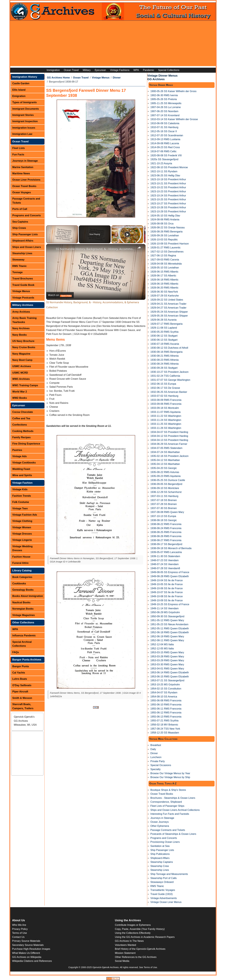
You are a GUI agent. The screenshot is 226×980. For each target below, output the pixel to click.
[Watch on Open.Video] (60, 295)
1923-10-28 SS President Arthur (168, 207)
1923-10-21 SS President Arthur (168, 183)
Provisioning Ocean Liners (165, 842)
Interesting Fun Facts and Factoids (170, 814)
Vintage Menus (21, 291)
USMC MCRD (20, 373)
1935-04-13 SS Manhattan (165, 464)
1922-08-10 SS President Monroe (169, 167)
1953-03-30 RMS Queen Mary (167, 664)
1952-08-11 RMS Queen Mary (167, 640)
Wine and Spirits (22, 475)
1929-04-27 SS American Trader (168, 308)
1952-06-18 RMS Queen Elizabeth (170, 632)
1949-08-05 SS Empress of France (170, 572)
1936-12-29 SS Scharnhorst (166, 492)
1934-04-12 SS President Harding (169, 436)
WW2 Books (20, 398)
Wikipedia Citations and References (32, 961)
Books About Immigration (28, 596)
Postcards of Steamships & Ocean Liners (173, 834)
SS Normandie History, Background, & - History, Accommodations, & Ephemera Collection (95, 249)
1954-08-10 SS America (164, 697)
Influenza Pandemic (24, 636)
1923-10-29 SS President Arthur (168, 212)
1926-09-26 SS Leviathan (165, 235)
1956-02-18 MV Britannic (164, 725)
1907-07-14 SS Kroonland (165, 115)
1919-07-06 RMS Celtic (163, 151)
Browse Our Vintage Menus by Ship (170, 777)
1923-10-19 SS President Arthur (168, 179)
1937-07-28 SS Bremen (164, 504)
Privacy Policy (20, 929)
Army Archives (21, 312)
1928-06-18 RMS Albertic (164, 280)
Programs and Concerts (27, 215)
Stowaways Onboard (162, 882)
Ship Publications (160, 854)
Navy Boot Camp (22, 360)
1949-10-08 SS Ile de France (166, 596)
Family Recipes (22, 437)
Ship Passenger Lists (25, 234)
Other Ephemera (160, 826)
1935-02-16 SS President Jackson (169, 456)
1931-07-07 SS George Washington (170, 380)
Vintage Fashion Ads (25, 515)
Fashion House (21, 557)
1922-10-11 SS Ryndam (164, 171)
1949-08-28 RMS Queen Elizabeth (170, 576)
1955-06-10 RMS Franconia (166, 705)
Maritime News (21, 173)
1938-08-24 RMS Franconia (166, 528)
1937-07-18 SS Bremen (164, 500)
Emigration (19, 96)
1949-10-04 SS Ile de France (166, 580)
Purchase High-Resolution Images (31, 949)
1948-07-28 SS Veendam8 (165, 568)
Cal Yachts (19, 673)
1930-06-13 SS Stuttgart (164, 340)
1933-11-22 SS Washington (166, 416)
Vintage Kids (20, 489)
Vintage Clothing (22, 521)
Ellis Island (19, 90)
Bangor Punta (21, 666)
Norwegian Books (23, 609)
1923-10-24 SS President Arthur (168, 196)
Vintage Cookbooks (24, 463)
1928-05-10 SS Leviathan (165, 268)
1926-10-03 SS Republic (164, 240)
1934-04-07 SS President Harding (169, 432)
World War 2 (20, 392)
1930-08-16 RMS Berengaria (166, 352)
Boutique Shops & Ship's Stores (168, 790)
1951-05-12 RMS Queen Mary (167, 620)
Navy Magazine (21, 354)
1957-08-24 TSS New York (165, 729)
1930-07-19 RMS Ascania (165, 344)
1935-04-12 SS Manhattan (165, 460)
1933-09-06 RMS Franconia (166, 404)
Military (87, 70)
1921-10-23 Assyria (161, 163)
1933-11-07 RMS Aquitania (165, 412)
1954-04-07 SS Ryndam (164, 693)
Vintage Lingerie (22, 540)
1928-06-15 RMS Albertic (164, 272)
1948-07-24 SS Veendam (164, 564)
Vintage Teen (20, 508)
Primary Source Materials (26, 941)
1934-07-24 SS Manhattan (165, 452)
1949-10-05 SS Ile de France (166, 584)
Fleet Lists (19, 148)
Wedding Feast (21, 469)
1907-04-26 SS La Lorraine (165, 107)
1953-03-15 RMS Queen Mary (167, 652)
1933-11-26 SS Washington (166, 428)
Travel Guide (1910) (161, 894)
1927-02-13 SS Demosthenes (167, 252)
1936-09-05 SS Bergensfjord (166, 484)
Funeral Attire (20, 563)
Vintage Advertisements (164, 898)
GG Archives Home (58, 78)
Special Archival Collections (22, 644)
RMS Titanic (20, 266)
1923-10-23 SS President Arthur (168, 191)
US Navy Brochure (23, 341)
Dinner (117, 78)
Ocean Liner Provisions (26, 180)
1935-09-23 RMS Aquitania (165, 476)
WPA (136, 70)
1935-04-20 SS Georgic (164, 468)
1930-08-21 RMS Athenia (164, 356)
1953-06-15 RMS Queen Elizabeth (170, 677)
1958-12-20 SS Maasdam (165, 733)
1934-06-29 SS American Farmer (169, 444)
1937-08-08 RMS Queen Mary (167, 512)
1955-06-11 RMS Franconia (166, 709)
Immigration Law (22, 134)
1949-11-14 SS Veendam (164, 608)
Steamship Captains (162, 862)
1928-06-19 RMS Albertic (164, 284)
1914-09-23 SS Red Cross (165, 147)
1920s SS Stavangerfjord (164, 159)
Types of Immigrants (25, 102)
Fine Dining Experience (26, 444)
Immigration (53, 70)
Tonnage (17, 272)
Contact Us (18, 937)
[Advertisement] (113, 44)
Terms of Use (19, 933)
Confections (20, 425)
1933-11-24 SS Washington (166, 420)
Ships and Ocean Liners (27, 247)
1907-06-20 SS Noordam (164, 111)
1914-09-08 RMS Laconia (165, 143)
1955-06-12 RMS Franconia (166, 713)
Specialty (155, 769)
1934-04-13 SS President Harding (169, 440)
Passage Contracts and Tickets (26, 201)
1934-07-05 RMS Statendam (166, 448)
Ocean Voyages (22, 192)
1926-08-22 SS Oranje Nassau (168, 227)
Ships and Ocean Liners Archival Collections (175, 810)
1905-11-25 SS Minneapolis (166, 103)
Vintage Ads (20, 456)
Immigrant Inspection (25, 121)
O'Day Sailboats (22, 685)
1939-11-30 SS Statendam (165, 556)
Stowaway (18, 260)
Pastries (17, 450)
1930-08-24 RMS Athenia (164, 364)
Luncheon (156, 757)
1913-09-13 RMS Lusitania (165, 139)
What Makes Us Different (26, 953)
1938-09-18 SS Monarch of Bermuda (171, 548)
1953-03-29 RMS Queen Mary (167, 660)
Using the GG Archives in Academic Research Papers (145, 937)
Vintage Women (22, 527)
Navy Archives (21, 328)
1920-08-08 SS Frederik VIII (166, 155)
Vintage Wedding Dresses (23, 548)
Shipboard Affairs (23, 241)
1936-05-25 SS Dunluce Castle (168, 480)
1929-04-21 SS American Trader (168, 304)
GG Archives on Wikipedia (27, 957)
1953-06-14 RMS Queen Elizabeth (170, 672)
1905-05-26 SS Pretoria (164, 99)
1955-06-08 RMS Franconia (166, 701)
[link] (51, 249)
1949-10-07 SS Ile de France (166, 592)
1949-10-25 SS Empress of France (170, 604)
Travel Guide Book (23, 285)
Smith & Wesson (22, 698)
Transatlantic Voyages (163, 890)
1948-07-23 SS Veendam (164, 560)
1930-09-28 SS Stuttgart (164, 368)
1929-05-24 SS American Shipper (169, 312)
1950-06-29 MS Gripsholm (165, 612)
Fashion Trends (22, 496)
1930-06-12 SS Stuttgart (164, 336)
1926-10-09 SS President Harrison (170, 244)
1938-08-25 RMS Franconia (166, 532)
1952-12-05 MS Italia (162, 649)
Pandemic (149, 70)
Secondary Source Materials (28, 945)
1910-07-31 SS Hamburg (164, 127)
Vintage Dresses (22, 534)
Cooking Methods (23, 431)
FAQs (16, 652)
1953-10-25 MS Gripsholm (165, 685)
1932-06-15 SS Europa (163, 384)
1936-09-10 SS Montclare (165, 488)
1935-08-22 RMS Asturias (165, 472)
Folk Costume (21, 502)
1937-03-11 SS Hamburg (164, 496)
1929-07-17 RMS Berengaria (166, 324)
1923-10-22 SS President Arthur (168, 187)
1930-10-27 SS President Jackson (169, 372)
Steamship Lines (22, 253)
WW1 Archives (21, 379)
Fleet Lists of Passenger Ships (167, 806)
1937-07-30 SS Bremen (164, 508)
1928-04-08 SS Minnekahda (166, 264)
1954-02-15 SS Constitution (166, 689)
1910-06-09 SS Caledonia (165, 123)
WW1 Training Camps (25, 385)
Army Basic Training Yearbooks (25, 320)
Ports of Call (20, 209)
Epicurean (100, 70)
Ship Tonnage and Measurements (169, 874)
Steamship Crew (160, 866)
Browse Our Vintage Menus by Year (170, 773)
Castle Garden (21, 83)
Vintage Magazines (24, 615)
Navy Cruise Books (24, 347)
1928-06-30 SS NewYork (164, 292)
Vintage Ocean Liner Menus (166, 902)
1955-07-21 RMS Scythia (164, 721)
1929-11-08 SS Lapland (164, 328)
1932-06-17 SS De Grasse (165, 388)
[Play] (127, 234)
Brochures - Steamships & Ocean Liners (173, 798)
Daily (153, 749)
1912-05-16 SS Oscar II (164, 131)
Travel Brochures (23, 279)
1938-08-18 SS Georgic (164, 520)
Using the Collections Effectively (133, 933)
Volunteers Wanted (125, 945)
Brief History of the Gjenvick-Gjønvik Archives (140, 949)
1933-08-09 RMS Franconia (166, 400)
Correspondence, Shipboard (166, 802)
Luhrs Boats (20, 679)
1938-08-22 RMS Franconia (166, 524)
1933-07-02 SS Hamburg (164, 396)
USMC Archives (22, 366)
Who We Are (19, 925)
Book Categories (22, 577)
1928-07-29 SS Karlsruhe (165, 296)
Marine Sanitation (23, 167)
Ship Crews (19, 228)
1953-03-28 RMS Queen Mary (167, 656)
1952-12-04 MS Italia (162, 644)
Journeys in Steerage (25, 161)
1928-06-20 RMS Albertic (164, 288)
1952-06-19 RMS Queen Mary (167, 636)
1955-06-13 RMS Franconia (166, 717)
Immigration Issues (24, 128)
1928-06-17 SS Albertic (163, 276)
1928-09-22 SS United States (167, 300)
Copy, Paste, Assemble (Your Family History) (140, 929)
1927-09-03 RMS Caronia (165, 260)
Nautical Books (22, 602)
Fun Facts (18, 155)
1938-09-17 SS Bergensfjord (166, 544)
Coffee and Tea (21, 418)
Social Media (122, 961)
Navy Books (20, 335)
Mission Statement (125, 953)
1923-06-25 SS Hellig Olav (165, 175)
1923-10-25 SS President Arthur (168, 199)
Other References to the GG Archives (136, 957)
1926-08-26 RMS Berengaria (166, 232)
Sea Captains (20, 222)
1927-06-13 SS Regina (163, 256)
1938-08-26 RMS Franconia (166, 536)
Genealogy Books (23, 590)
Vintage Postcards (23, 298)
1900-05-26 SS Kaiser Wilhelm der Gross (173, 91)
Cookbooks (19, 584)
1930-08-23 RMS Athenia (164, 360)
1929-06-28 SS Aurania (163, 320)
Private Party (158, 761)
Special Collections (169, 70)
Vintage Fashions (120, 70)
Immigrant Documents (26, 109)
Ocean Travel (71, 70)
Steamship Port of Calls (163, 878)
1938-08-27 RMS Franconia (166, 540)
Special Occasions (161, 765)
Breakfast (156, 745)
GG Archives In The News (129, 941)
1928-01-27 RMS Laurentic (165, 248)
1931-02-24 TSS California (165, 376)
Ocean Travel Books (24, 186)
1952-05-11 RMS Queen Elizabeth (170, 628)
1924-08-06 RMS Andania (165, 220)
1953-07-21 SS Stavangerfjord (167, 680)
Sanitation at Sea (160, 846)
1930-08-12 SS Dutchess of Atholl (169, 348)
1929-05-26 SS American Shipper (169, 316)
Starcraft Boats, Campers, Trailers (23, 706)
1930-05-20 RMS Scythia (164, 332)
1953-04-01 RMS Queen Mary (167, 669)
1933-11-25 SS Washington (166, 424)
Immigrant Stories (23, 115)
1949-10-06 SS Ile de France (166, 588)
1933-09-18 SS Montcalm (165, 408)
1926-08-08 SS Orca (162, 224)
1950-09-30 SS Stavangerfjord (167, 616)
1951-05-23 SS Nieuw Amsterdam (169, 624)
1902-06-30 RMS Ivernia (164, 95)
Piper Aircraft (20, 692)
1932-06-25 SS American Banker (169, 392)
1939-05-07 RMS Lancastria (166, 552)
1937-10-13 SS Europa (163, 516)
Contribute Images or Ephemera (133, 925)
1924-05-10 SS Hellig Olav (165, 216)
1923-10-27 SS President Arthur (168, 204)
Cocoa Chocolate (23, 412)
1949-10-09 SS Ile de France (166, 600)
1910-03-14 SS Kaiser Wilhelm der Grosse (174, 119)
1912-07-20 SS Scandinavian (167, 135)
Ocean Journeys (160, 822)
